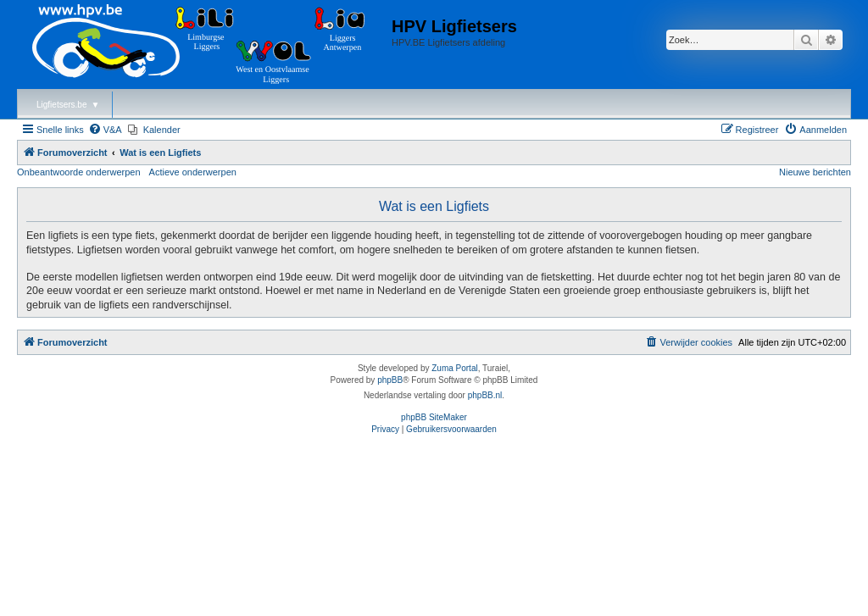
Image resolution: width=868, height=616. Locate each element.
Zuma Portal (454, 368)
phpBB (390, 380)
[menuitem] (105, 130)
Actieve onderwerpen (193, 172)
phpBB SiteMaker (434, 417)
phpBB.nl (485, 395)
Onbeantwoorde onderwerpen (79, 172)
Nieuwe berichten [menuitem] (815, 172)
